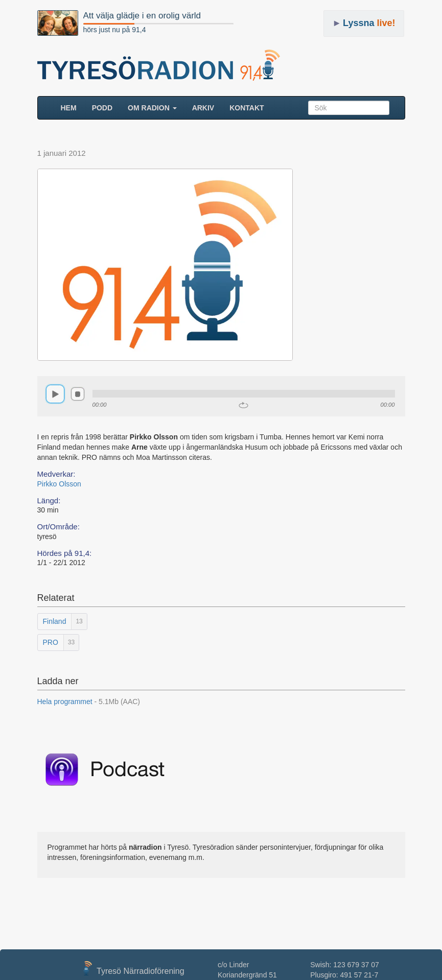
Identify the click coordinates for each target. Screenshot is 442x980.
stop (78, 394)
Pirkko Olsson (59, 484)
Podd (102, 108)
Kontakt (247, 108)
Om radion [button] (152, 108)
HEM (73, 107)
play (55, 394)
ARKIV (203, 108)
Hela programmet (89, 702)
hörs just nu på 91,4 (115, 30)
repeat (243, 405)
